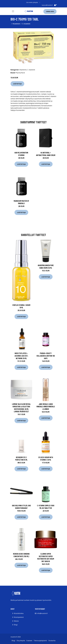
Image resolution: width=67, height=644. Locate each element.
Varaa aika (50, 11)
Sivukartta (52, 641)
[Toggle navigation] (13, 11)
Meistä (16, 621)
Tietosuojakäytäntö (40, 641)
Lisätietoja (17, 84)
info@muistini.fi (42, 613)
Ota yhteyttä (21, 641)
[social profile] (40, 2)
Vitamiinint (16, 24)
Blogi (16, 625)
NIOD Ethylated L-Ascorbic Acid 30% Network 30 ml (21, 356)
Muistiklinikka (19, 613)
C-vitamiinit (26, 24)
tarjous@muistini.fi (47, 5)
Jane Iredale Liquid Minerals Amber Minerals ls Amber (46, 407)
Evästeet (29, 641)
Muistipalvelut (19, 617)
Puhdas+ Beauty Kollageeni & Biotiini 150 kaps (46, 356)
